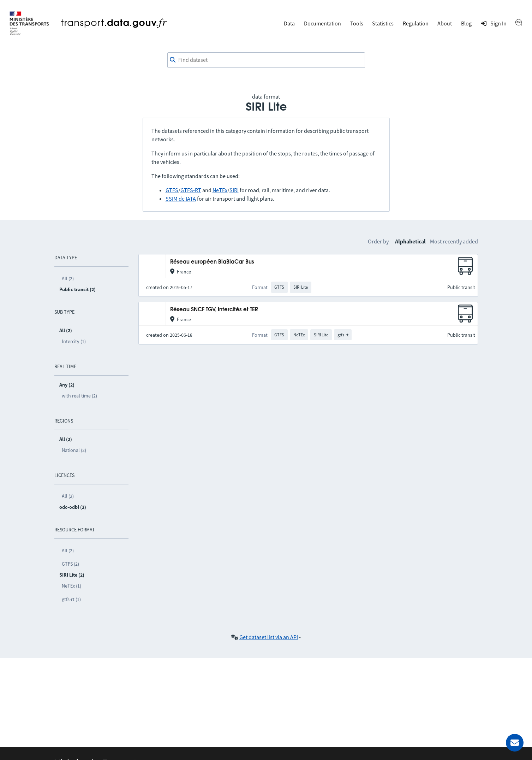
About (445, 23)
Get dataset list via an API (269, 637)
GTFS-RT (191, 190)
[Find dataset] (266, 60)
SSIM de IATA (181, 199)
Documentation (322, 23)
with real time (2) (79, 396)
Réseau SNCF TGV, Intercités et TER (214, 310)
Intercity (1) (74, 341)
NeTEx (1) (71, 586)
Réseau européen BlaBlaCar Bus (212, 262)
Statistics (383, 23)
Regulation (416, 23)
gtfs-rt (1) (71, 599)
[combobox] (266, 60)
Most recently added (454, 241)
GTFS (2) (70, 564)
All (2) (68, 278)
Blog (466, 23)
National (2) (74, 450)
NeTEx (220, 190)
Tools (357, 23)
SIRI (234, 190)
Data (289, 23)
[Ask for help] (515, 743)
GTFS (172, 190)
